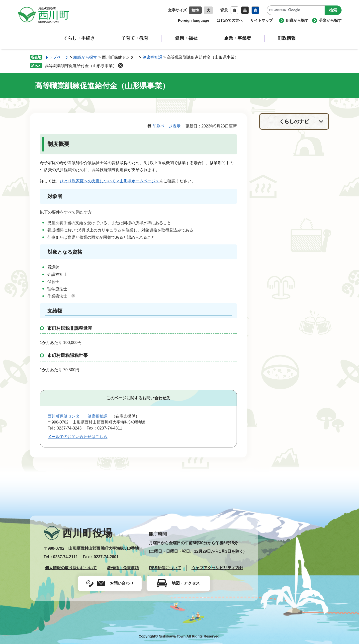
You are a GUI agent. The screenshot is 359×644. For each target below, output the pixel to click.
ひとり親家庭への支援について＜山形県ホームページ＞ (110, 181)
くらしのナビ (294, 121)
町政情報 (287, 38)
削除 (120, 65)
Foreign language (194, 20)
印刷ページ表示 (167, 126)
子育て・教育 (135, 38)
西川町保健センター (66, 416)
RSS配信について (165, 568)
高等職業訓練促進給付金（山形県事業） (81, 66)
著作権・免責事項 (123, 568)
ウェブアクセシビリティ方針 (217, 568)
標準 (195, 10)
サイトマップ (262, 20)
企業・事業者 (238, 38)
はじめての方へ (230, 20)
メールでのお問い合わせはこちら (78, 437)
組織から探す (297, 20)
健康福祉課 (152, 57)
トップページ (57, 57)
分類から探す (330, 20)
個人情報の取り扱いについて (71, 568)
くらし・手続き (79, 38)
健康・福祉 (186, 38)
